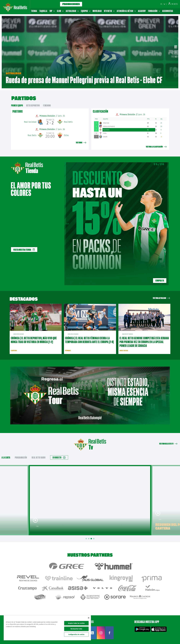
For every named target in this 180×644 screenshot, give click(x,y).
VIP (52, 11)
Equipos (86, 11)
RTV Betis (109, 11)
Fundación (154, 11)
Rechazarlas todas (76, 629)
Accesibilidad (163, 638)
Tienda (34, 11)
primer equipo (17, 103)
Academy (142, 11)
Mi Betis (173, 4)
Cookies (156, 638)
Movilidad (97, 11)
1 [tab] (87, 536)
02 (176, 51)
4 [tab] (94, 536)
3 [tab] (92, 536)
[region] (47, 628)
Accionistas (168, 11)
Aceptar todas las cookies (76, 623)
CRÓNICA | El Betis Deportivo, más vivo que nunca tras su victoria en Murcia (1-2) (34, 337)
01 (176, 46)
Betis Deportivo (33, 103)
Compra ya (160, 278)
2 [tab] (89, 536)
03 (176, 55)
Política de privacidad (146, 638)
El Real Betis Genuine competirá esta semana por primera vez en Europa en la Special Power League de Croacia (144, 339)
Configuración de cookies (76, 634)
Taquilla (43, 11)
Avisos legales (135, 638)
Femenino (47, 103)
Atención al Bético (126, 11)
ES (161, 4)
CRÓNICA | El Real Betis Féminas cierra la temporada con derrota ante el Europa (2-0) (89, 337)
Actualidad (72, 11)
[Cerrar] (89, 618)
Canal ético (172, 638)
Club (60, 11)
